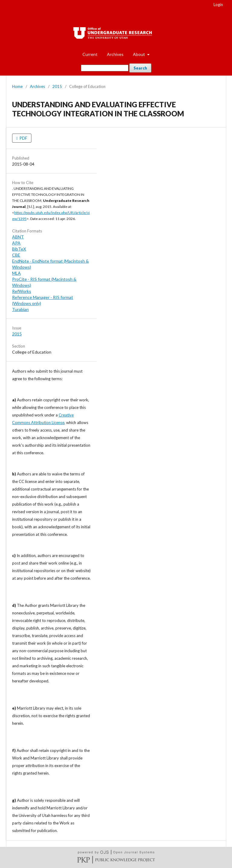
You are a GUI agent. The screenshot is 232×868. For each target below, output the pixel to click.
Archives (115, 54)
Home (17, 86)
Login (218, 5)
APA (16, 243)
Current (90, 54)
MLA (16, 273)
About (139, 54)
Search (140, 68)
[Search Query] (105, 68)
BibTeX (19, 249)
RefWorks (22, 291)
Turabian (20, 309)
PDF (23, 138)
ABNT (18, 237)
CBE (16, 255)
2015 (57, 86)
